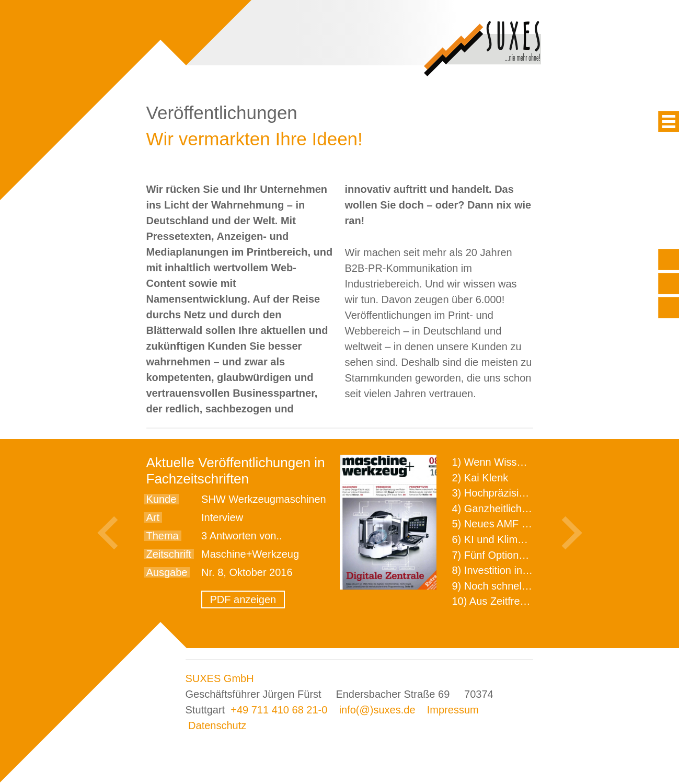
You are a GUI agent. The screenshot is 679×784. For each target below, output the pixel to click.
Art (153, 517)
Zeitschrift (169, 554)
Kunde (162, 499)
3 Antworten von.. (242, 536)
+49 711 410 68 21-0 (279, 710)
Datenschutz (217, 725)
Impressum (453, 710)
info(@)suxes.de (377, 710)
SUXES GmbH (220, 678)
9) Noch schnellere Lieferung (519, 586)
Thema (163, 536)
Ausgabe (167, 572)
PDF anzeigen (243, 599)
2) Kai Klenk (480, 478)
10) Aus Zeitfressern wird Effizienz (531, 601)
